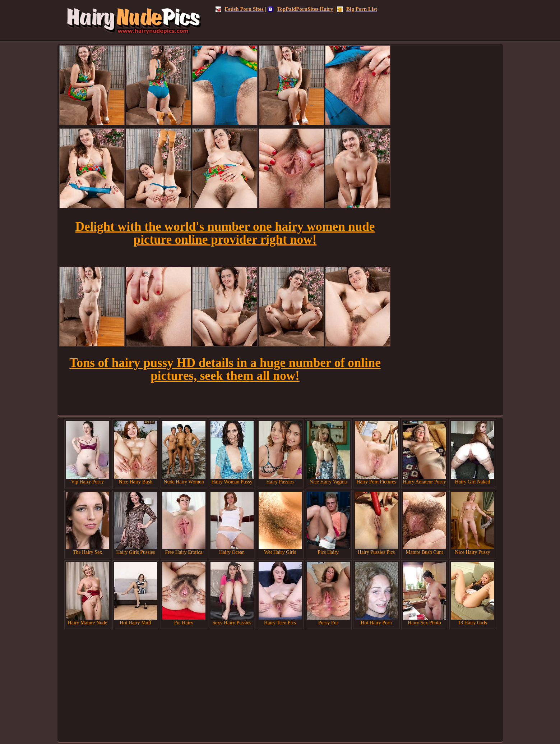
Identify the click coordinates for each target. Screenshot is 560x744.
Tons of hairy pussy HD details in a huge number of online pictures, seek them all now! (225, 369)
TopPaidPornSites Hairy (300, 9)
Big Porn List (357, 9)
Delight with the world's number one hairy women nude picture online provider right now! (225, 233)
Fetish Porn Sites (240, 9)
